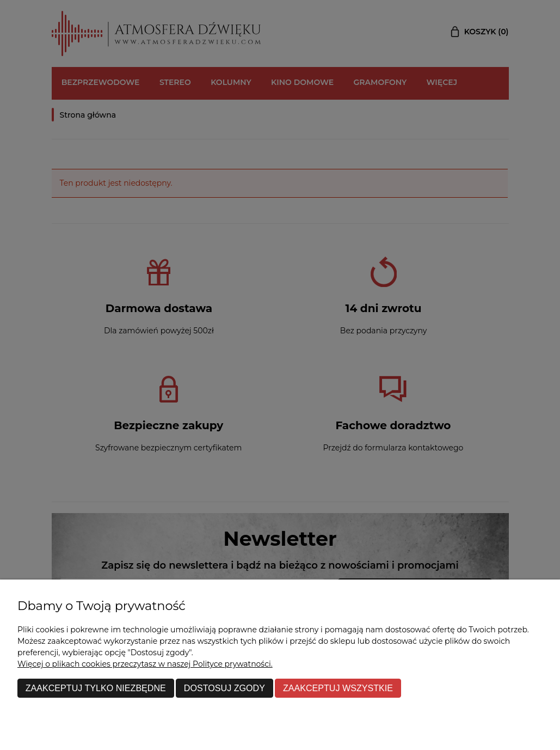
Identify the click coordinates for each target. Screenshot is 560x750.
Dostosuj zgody (224, 688)
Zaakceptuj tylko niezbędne (96, 688)
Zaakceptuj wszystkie (338, 688)
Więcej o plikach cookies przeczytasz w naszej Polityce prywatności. (145, 664)
